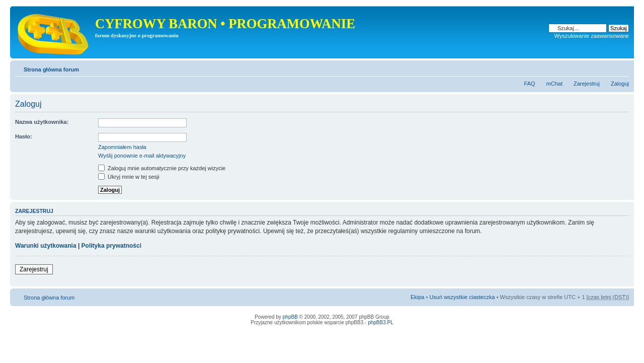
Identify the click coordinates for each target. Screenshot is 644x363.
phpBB (290, 317)
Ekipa (418, 297)
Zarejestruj (587, 84)
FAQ (530, 84)
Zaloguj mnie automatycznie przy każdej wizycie (162, 168)
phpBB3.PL (381, 322)
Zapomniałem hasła (122, 147)
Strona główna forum (51, 69)
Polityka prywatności (111, 246)
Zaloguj (620, 84)
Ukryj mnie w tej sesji (129, 177)
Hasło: (24, 136)
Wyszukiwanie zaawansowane (592, 36)
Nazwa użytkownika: (42, 122)
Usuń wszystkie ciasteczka (462, 297)
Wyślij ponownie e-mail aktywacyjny (142, 156)
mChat (554, 84)
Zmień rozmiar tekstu (622, 67)
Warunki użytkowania (46, 246)
